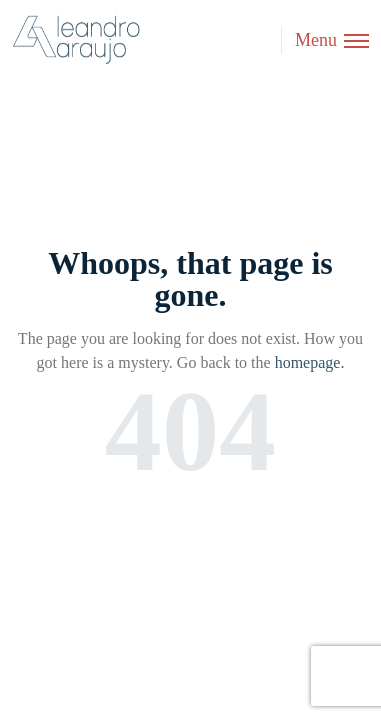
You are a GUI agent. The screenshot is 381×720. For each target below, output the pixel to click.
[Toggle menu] (325, 40)
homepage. (310, 362)
